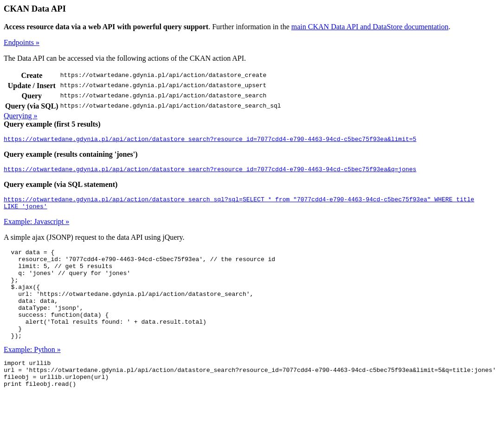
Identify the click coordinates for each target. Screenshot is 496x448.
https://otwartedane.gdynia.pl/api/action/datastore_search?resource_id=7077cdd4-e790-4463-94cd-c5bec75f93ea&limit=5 (210, 140)
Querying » (20, 116)
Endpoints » (22, 42)
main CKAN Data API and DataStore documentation (370, 27)
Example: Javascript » (36, 227)
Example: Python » (32, 373)
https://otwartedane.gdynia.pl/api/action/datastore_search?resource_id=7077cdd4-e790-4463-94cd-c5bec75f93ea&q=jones (210, 172)
